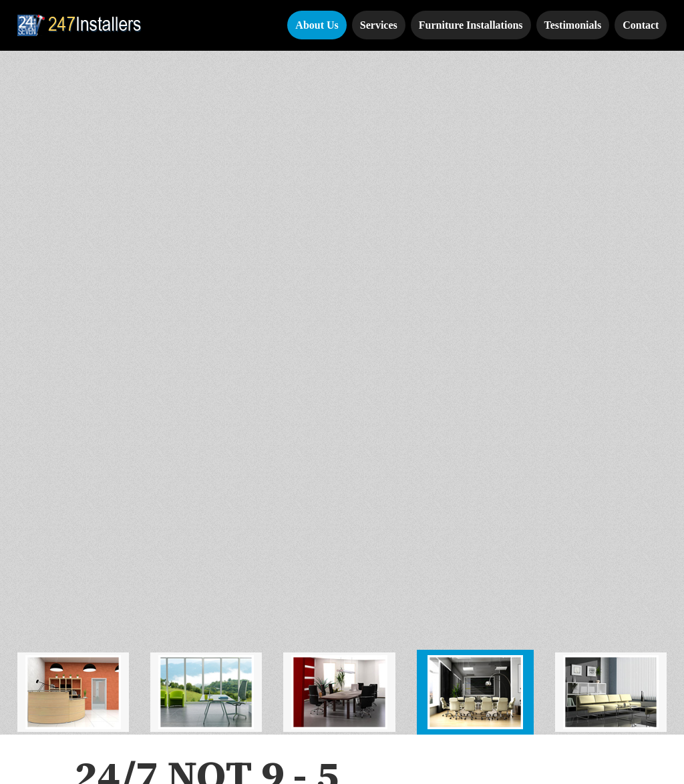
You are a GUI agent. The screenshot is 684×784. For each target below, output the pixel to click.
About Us (317, 25)
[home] (82, 25)
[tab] (73, 58)
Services (379, 25)
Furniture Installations (471, 25)
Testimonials (573, 25)
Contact (641, 25)
